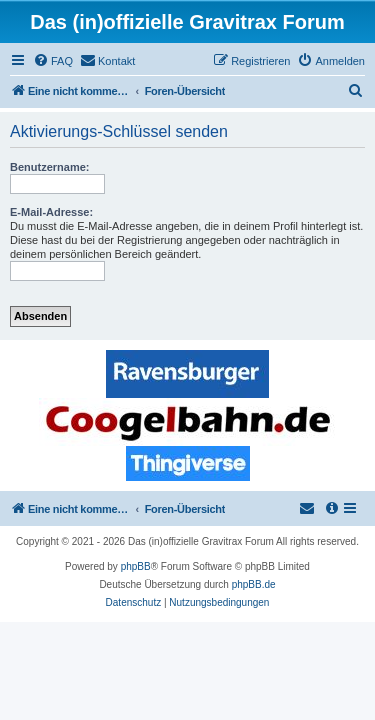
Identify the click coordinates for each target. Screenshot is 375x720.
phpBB (136, 566)
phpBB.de (254, 584)
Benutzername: (49, 167)
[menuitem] (53, 61)
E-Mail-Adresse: (51, 212)
